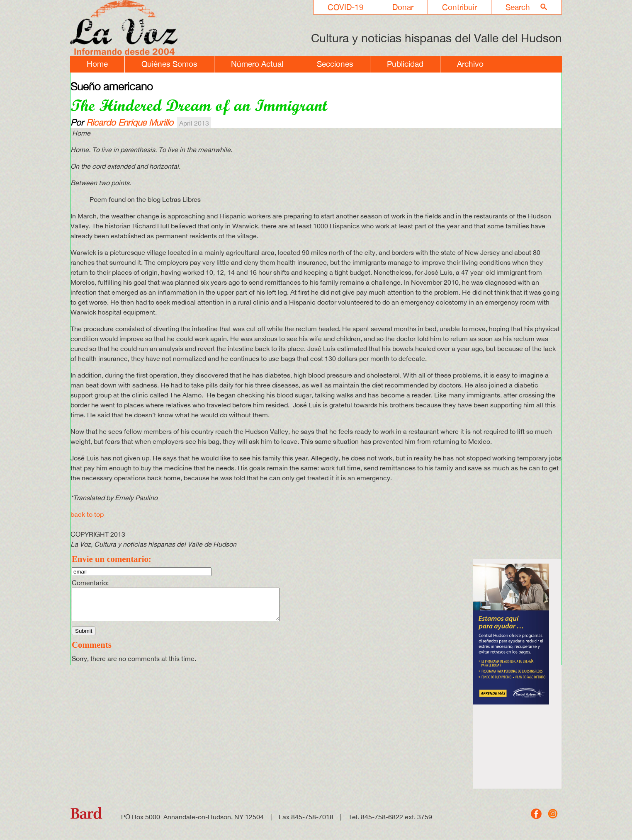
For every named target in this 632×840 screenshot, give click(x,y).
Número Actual (257, 64)
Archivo (470, 64)
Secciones (335, 64)
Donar (403, 7)
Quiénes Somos (169, 64)
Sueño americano (112, 86)
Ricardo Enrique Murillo (130, 122)
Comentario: (90, 583)
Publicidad (405, 64)
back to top (87, 514)
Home (97, 64)
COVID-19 (346, 7)
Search (518, 7)
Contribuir (459, 7)
